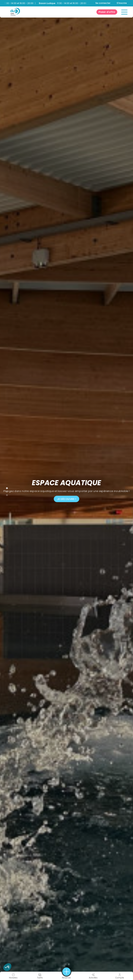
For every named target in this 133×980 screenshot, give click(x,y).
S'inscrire (122, 3)
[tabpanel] (66, 490)
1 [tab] (5, 487)
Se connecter (103, 3)
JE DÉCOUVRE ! (66, 499)
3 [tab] (5, 494)
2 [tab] (5, 491)
